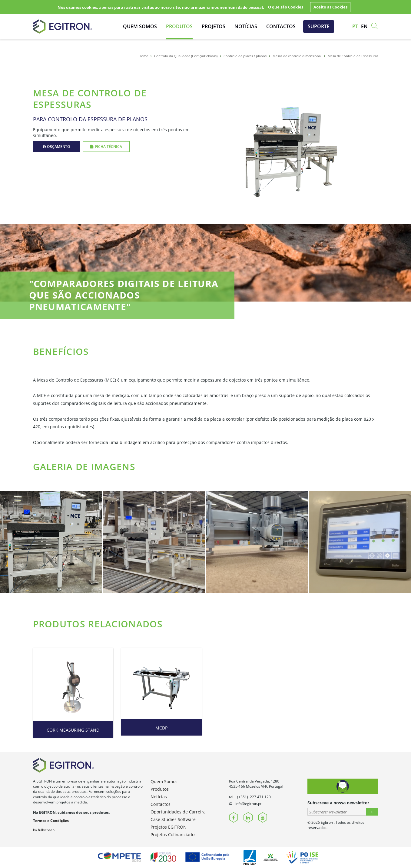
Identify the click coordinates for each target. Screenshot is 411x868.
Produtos (179, 26)
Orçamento (56, 147)
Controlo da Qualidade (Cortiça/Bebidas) (186, 56)
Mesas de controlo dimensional (297, 56)
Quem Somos (140, 26)
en (364, 26)
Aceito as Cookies (330, 7)
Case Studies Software (173, 819)
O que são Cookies (286, 7)
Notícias (246, 26)
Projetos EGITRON (169, 827)
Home (143, 56)
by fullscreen (44, 830)
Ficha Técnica (106, 147)
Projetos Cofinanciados (174, 835)
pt (355, 26)
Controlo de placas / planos (245, 56)
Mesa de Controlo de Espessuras (353, 56)
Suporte (319, 26)
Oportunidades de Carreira (178, 812)
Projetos (214, 26)
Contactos (281, 26)
